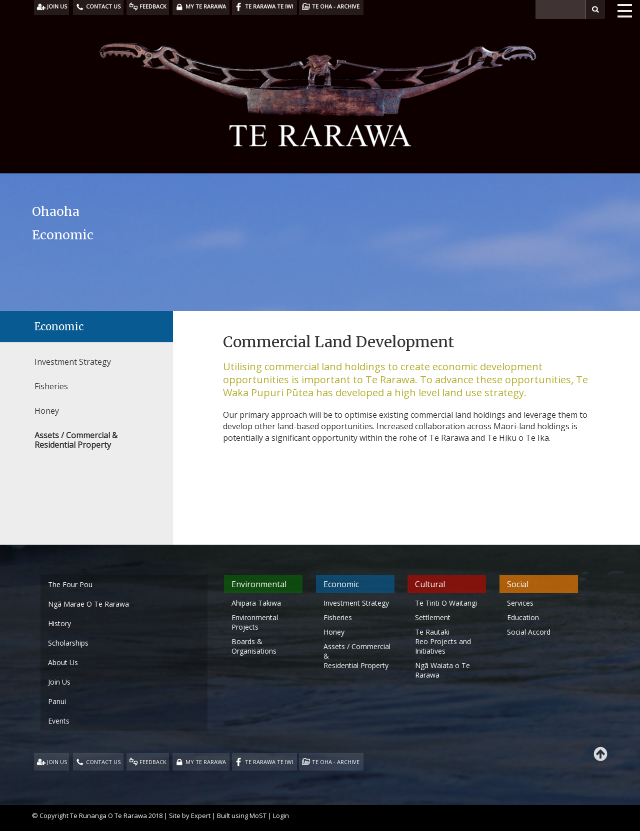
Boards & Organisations (254, 646)
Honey (47, 411)
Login (281, 816)
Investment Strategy (73, 362)
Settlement (433, 617)
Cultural (430, 584)
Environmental (259, 584)
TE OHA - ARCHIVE (336, 762)
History (59, 623)
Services (520, 603)
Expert (201, 816)
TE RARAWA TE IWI (269, 762)
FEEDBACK (153, 762)
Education (523, 617)
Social (518, 584)
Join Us (59, 682)
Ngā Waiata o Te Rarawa (442, 670)
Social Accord (529, 632)
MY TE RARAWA (206, 762)
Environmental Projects (255, 622)
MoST (258, 816)
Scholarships (68, 643)
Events (59, 721)
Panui (57, 701)
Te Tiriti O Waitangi (446, 603)
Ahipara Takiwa (256, 603)
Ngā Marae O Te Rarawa (88, 604)
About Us (63, 662)
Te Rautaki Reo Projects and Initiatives (443, 641)
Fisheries (51, 386)
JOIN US (57, 762)
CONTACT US (103, 762)
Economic (59, 327)
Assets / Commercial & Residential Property (76, 440)
